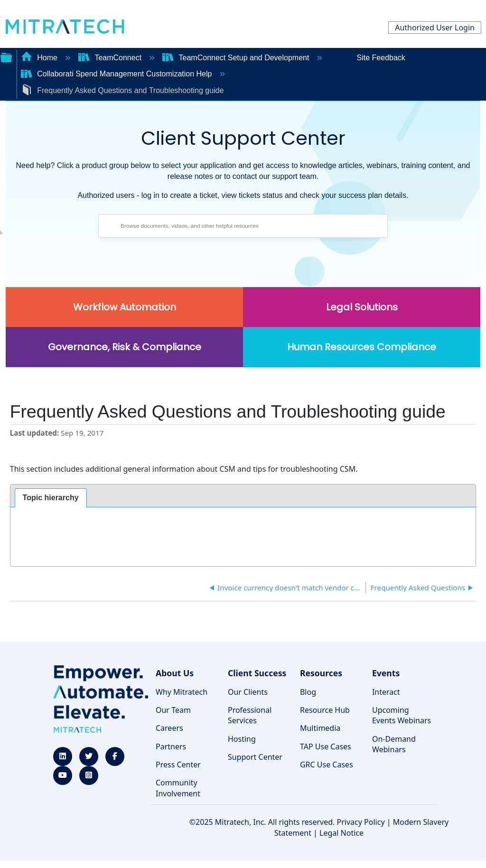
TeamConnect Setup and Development (237, 58)
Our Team (173, 710)
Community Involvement (178, 788)
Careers (169, 728)
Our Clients (248, 692)
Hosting (242, 739)
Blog (308, 692)
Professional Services (250, 715)
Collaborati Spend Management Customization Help (117, 74)
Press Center (178, 765)
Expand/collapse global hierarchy (6, 56)
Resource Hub (325, 710)
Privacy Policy (361, 822)
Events (386, 673)
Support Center (255, 757)
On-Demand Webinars (394, 744)
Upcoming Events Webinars (402, 715)
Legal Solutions (362, 307)
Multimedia (320, 728)
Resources (321, 673)
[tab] (51, 498)
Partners (171, 747)
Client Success (257, 673)
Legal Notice (341, 833)
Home (40, 58)
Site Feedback (381, 58)
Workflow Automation (125, 307)
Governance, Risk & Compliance (125, 347)
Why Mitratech (182, 692)
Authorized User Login (435, 28)
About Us (175, 673)
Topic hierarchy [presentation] (51, 498)
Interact (386, 692)
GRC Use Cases (327, 765)
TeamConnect (111, 58)
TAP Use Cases (326, 747)
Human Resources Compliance (362, 347)
